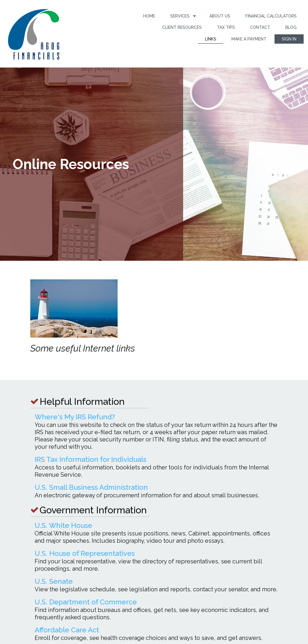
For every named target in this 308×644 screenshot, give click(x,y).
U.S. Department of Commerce (86, 602)
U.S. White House (63, 525)
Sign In (289, 39)
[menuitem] (149, 16)
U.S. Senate (54, 581)
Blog (291, 27)
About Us (220, 16)
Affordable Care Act (67, 630)
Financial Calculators (271, 16)
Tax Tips (226, 27)
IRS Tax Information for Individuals (91, 459)
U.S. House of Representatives (85, 553)
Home (149, 16)
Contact (260, 27)
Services (180, 16)
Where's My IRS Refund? (75, 417)
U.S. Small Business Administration (91, 487)
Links (211, 39)
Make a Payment (249, 39)
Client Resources (182, 27)
